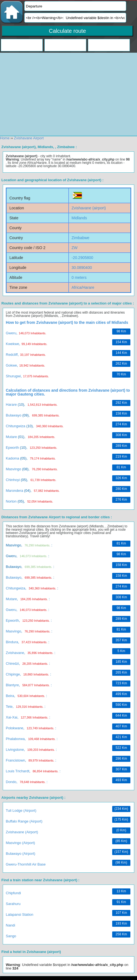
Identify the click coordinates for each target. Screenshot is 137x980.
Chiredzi (12, 663)
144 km (121, 353)
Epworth (12, 448)
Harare (11, 404)
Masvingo (14, 469)
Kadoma (12, 458)
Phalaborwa (15, 739)
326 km (121, 478)
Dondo (11, 782)
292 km (121, 403)
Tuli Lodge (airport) (21, 811)
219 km (121, 456)
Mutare (11, 437)
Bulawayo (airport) (21, 854)
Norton (11, 501)
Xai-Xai (12, 717)
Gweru (11, 333)
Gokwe (11, 365)
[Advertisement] (68, 941)
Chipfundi (13, 893)
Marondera (14, 491)
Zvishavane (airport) (22, 832)
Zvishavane (15, 653)
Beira (10, 696)
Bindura (12, 642)
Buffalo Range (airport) (24, 821)
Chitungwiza (16, 426)
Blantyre (12, 685)
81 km (121, 467)
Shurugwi (13, 376)
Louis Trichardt (18, 771)
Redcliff (12, 355)
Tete (9, 707)
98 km (121, 331)
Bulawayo (14, 415)
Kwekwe (12, 344)
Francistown (15, 760)
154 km (121, 342)
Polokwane (15, 728)
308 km (121, 435)
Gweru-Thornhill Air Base (26, 864)
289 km (121, 446)
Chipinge (13, 674)
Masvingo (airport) (20, 843)
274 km (121, 424)
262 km (121, 364)
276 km (121, 500)
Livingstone (15, 750)
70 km (121, 374)
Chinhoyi (13, 480)
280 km (121, 489)
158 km (121, 413)
